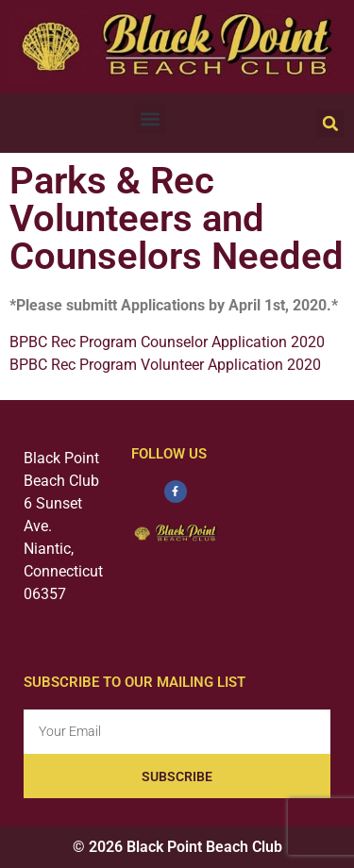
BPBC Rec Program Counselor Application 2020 (167, 342)
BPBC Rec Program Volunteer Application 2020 (165, 365)
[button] (151, 118)
